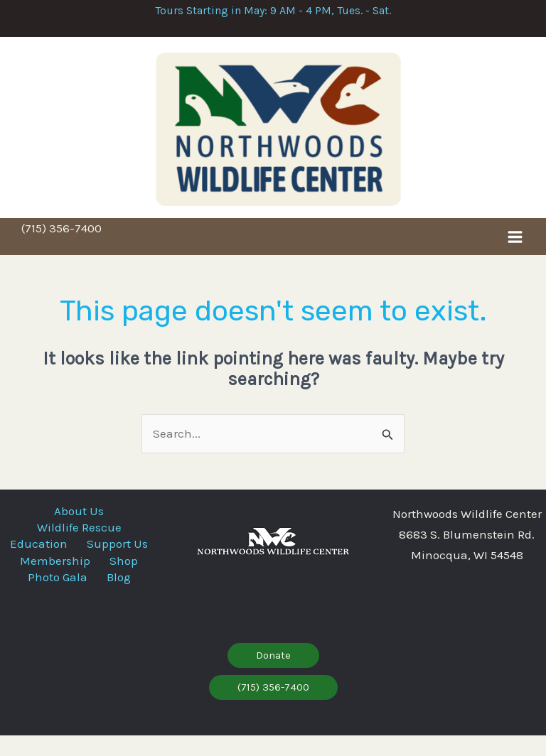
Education (79, 557)
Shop (129, 585)
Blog (123, 600)
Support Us (79, 571)
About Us (79, 529)
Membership (51, 585)
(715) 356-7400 (61, 247)
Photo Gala (53, 600)
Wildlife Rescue (79, 543)
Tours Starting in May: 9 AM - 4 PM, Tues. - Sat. (273, 10)
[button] (273, 676)
